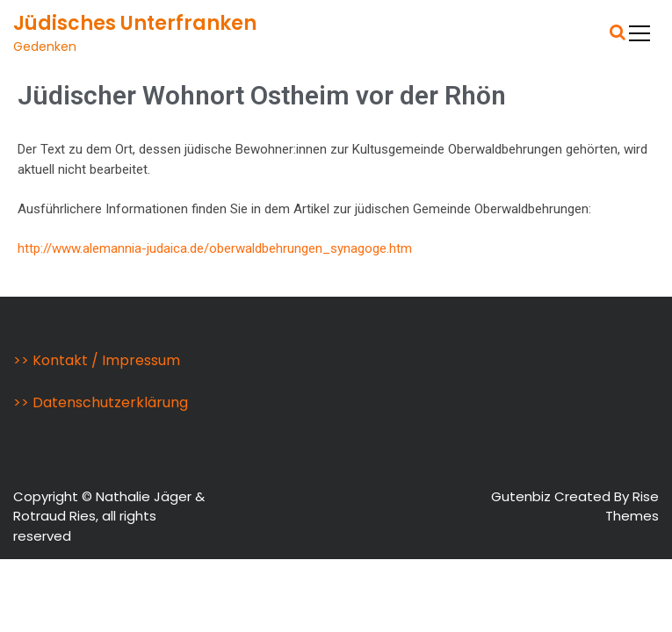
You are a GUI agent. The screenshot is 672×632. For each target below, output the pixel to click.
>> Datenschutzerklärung (101, 402)
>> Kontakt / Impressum (97, 360)
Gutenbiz (523, 496)
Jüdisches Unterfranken (135, 23)
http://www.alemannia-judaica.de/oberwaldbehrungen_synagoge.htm (215, 248)
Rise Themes (632, 506)
